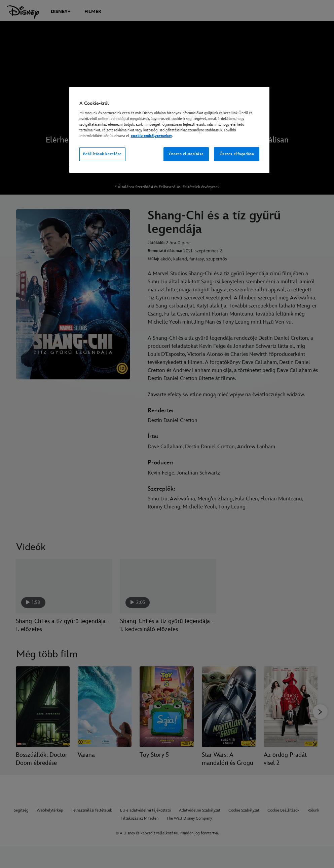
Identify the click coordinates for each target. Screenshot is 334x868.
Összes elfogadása (237, 154)
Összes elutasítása (186, 154)
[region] (170, 130)
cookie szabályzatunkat (151, 136)
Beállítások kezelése (102, 154)
